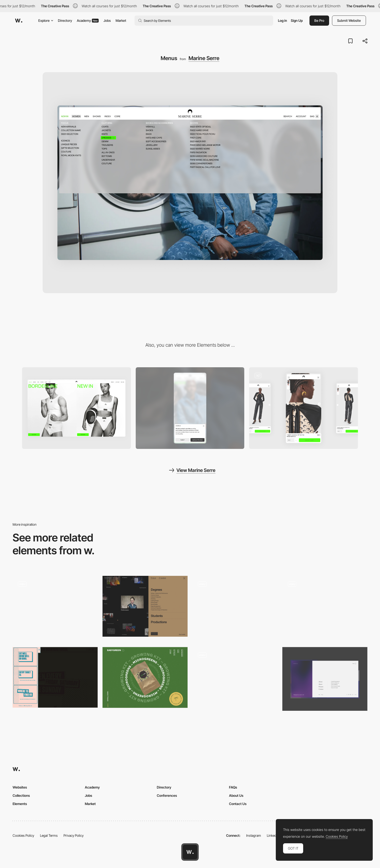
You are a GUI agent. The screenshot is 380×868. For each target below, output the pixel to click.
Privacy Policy (74, 835)
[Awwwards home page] (190, 852)
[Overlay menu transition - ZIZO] (325, 606)
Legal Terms (49, 835)
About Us (236, 795)
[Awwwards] (19, 21)
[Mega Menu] (325, 679)
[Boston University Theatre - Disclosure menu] (145, 606)
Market (121, 20)
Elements (20, 804)
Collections (21, 795)
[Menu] (235, 608)
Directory (65, 20)
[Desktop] (76, 408)
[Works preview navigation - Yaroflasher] (55, 606)
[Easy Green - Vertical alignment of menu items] (145, 677)
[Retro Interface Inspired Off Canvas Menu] (55, 677)
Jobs (107, 20)
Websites (20, 787)
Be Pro (319, 20)
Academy (88, 20)
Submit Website (349, 20)
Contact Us (238, 804)
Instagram (254, 835)
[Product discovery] (304, 408)
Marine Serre (204, 58)
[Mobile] (190, 408)
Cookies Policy (23, 835)
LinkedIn (273, 835)
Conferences (167, 795)
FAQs (233, 787)
